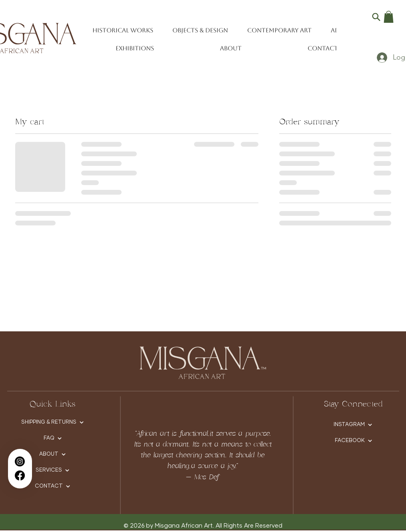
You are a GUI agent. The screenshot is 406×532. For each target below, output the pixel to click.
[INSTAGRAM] (353, 425)
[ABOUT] (53, 454)
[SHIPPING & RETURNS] (53, 422)
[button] (389, 17)
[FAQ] (53, 438)
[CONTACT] (53, 486)
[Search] (376, 17)
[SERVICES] (53, 470)
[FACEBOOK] (353, 441)
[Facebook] (20, 475)
